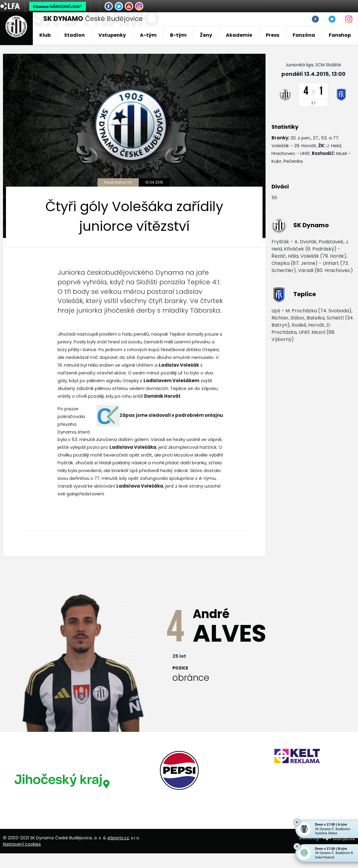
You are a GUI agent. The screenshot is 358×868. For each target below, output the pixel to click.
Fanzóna (304, 35)
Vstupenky (112, 35)
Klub (45, 35)
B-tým (178, 35)
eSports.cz (118, 838)
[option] (62, 781)
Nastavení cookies (22, 844)
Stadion (74, 35)
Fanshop (340, 35)
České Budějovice (93, 19)
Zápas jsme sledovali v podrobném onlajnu (171, 415)
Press (273, 35)
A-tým (148, 35)
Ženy (206, 35)
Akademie (239, 35)
